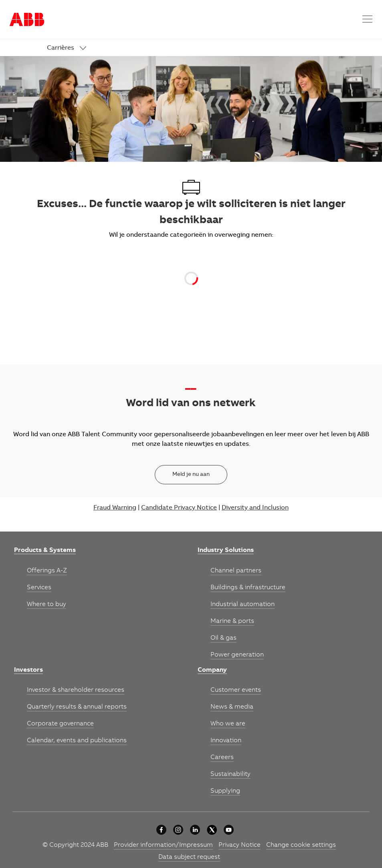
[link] (67, 48)
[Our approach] (161, 830)
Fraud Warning (115, 508)
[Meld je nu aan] (191, 475)
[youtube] (229, 830)
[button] (367, 19)
